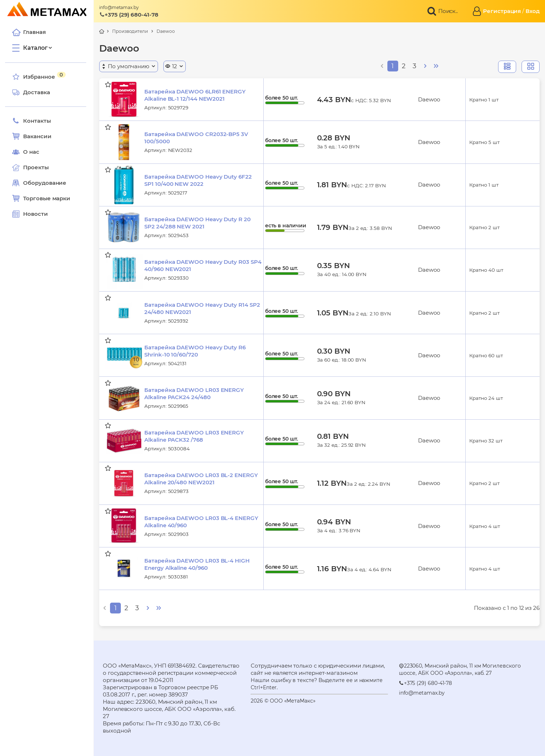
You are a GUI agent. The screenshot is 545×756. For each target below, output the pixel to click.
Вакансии (34, 136)
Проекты (38, 167)
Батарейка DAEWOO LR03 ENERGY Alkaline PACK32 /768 (194, 436)
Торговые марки (43, 198)
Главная (31, 32)
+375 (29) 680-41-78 (129, 15)
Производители (130, 31)
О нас (28, 152)
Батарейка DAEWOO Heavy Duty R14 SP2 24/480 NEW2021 (202, 308)
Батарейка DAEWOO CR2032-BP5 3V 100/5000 (196, 138)
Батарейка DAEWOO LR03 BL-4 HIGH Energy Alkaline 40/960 (197, 564)
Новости (32, 214)
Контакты (34, 121)
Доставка (33, 92)
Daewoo (166, 31)
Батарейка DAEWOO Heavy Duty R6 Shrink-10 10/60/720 (195, 351)
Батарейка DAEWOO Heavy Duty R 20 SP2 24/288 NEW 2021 (197, 223)
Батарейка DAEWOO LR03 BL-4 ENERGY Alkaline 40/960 (201, 522)
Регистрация (502, 11)
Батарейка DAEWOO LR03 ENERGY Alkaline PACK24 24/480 (194, 394)
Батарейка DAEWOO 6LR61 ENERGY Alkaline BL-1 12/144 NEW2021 (195, 95)
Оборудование (47, 183)
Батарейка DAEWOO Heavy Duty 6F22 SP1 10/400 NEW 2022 (198, 180)
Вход (533, 11)
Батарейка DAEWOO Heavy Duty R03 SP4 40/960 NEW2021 (203, 265)
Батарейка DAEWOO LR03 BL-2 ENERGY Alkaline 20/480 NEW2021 (201, 479)
